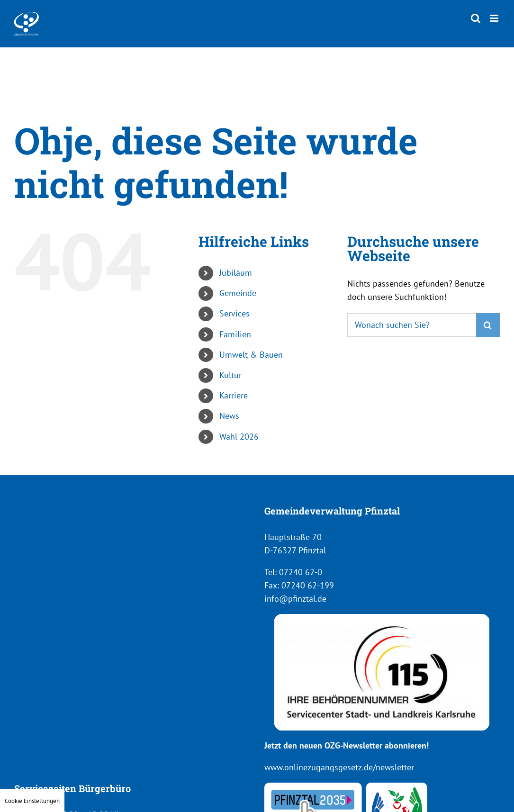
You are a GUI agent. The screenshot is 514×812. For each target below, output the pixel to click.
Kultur (230, 375)
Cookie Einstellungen (32, 801)
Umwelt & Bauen (251, 355)
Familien (235, 334)
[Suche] (488, 325)
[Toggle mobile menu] (495, 18)
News (229, 416)
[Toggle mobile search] (476, 18)
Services (234, 313)
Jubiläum (236, 273)
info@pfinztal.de (295, 599)
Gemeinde (238, 293)
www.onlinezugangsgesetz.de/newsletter (339, 767)
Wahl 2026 (239, 437)
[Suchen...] (412, 325)
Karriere (234, 395)
